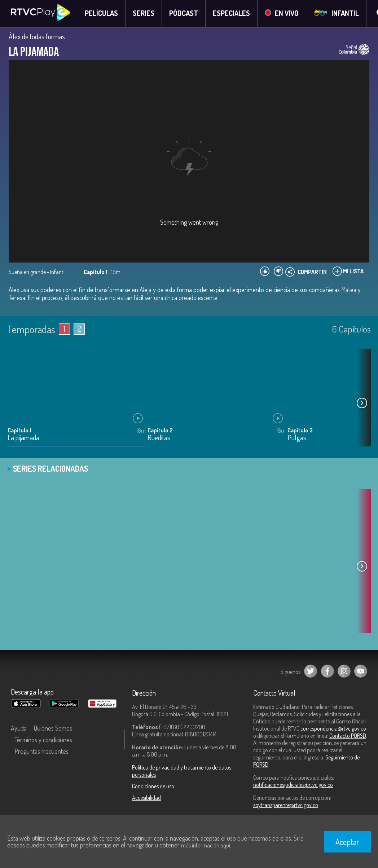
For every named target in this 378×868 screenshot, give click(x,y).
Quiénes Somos (53, 728)
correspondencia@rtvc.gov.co (333, 729)
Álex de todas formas (37, 37)
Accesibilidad (146, 798)
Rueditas (159, 438)
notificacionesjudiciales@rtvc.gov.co (293, 785)
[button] (362, 404)
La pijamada (23, 438)
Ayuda (19, 728)
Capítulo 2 (160, 431)
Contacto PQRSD (348, 736)
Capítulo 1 (19, 431)
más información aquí (206, 845)
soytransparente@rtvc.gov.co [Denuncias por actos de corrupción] (286, 805)
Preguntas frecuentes (41, 752)
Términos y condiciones (43, 740)
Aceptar (347, 842)
